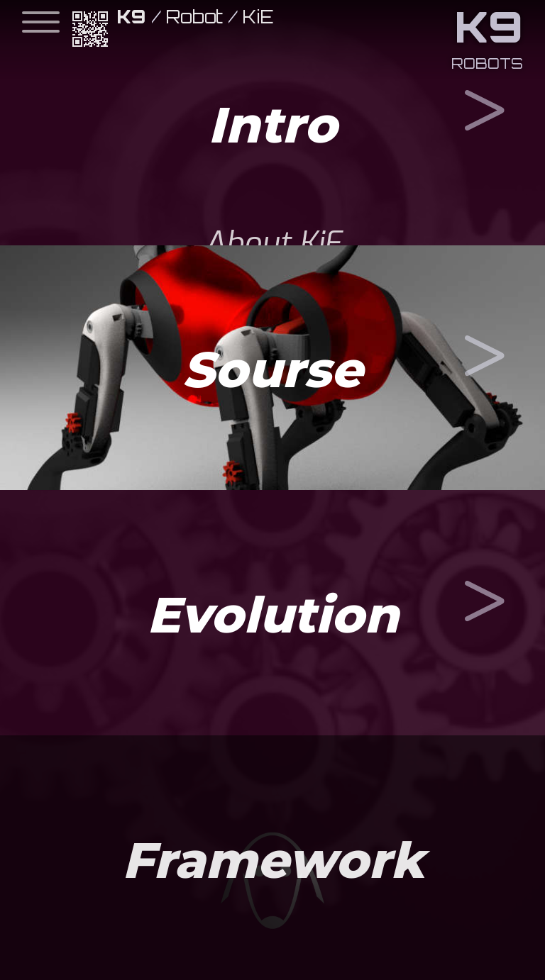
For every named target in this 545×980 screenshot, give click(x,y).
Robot (194, 17)
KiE (258, 17)
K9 (132, 17)
